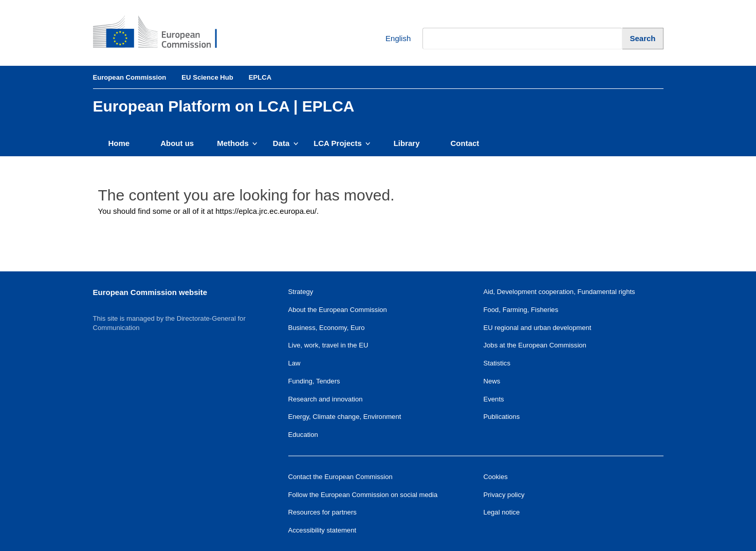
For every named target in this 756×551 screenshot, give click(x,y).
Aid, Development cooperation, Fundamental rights (559, 292)
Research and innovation (326, 399)
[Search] (643, 38)
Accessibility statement (322, 530)
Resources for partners (322, 512)
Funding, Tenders (314, 381)
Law (294, 363)
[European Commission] (163, 33)
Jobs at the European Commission (535, 345)
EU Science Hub (207, 77)
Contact (465, 143)
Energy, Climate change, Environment (345, 417)
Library (407, 143)
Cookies (496, 477)
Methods (237, 143)
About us (177, 143)
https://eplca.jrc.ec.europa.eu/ (266, 211)
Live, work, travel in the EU (328, 345)
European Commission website (150, 292)
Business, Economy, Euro (327, 328)
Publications (502, 417)
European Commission (130, 77)
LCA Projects (342, 143)
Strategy (301, 292)
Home (119, 143)
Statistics (497, 363)
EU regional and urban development (538, 328)
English (390, 39)
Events (494, 399)
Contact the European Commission (340, 477)
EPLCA (260, 77)
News (492, 381)
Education (303, 435)
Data (285, 143)
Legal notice (502, 512)
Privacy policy (504, 495)
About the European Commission (338, 310)
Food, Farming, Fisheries (521, 310)
